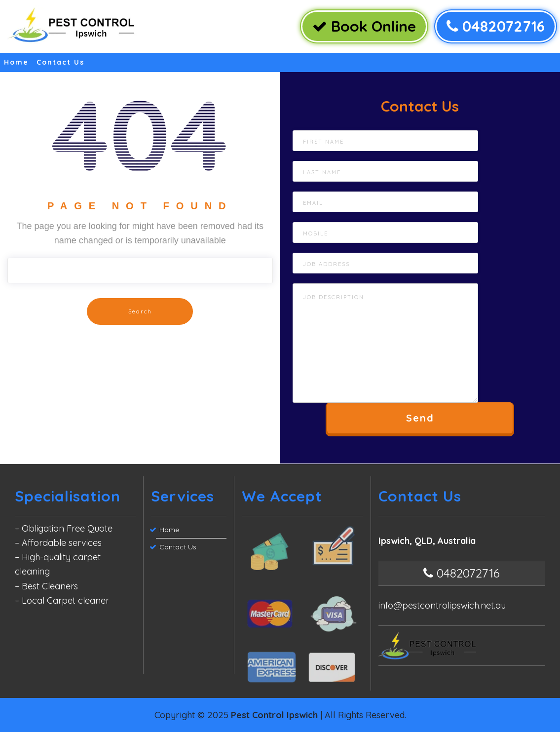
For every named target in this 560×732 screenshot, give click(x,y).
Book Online (364, 26)
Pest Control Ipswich (274, 715)
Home (16, 62)
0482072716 (496, 26)
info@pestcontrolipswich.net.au (442, 605)
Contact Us (60, 62)
